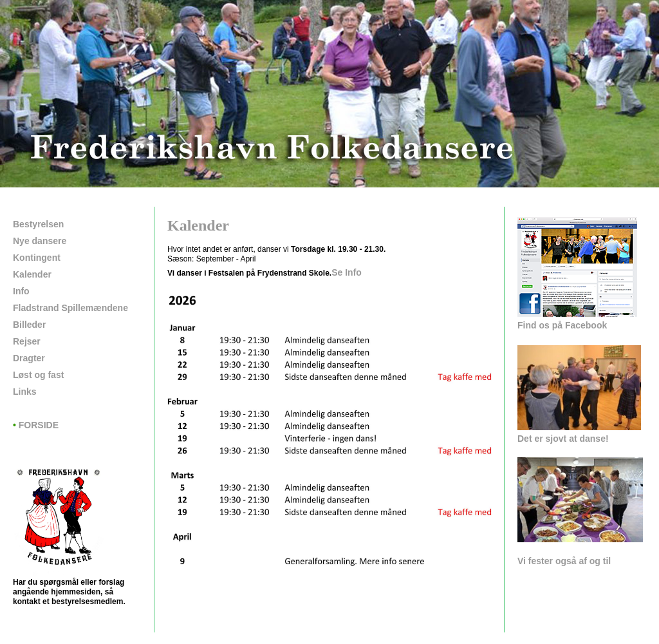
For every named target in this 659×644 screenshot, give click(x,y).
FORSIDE (36, 425)
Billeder (29, 325)
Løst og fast (38, 375)
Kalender (32, 274)
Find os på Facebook (562, 325)
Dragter (29, 358)
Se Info (347, 272)
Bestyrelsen (38, 224)
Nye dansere (40, 241)
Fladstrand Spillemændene (70, 308)
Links (25, 392)
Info (21, 291)
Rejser (27, 341)
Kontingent (37, 258)
